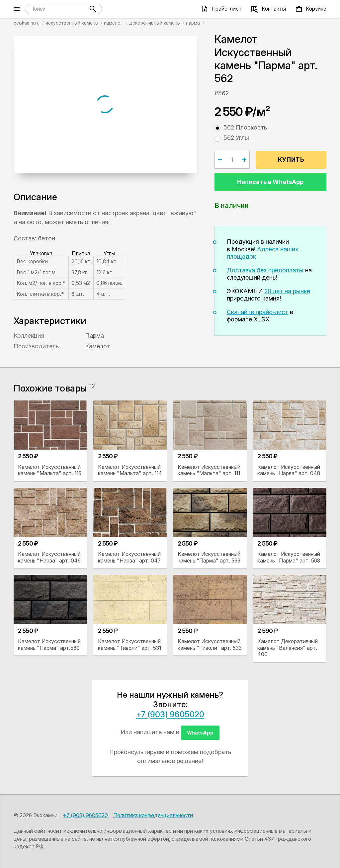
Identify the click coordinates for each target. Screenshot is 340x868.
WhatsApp (200, 733)
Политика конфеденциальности (153, 815)
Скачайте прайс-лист (257, 312)
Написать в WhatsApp (270, 182)
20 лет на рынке (287, 291)
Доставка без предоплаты (265, 270)
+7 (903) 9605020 (170, 714)
